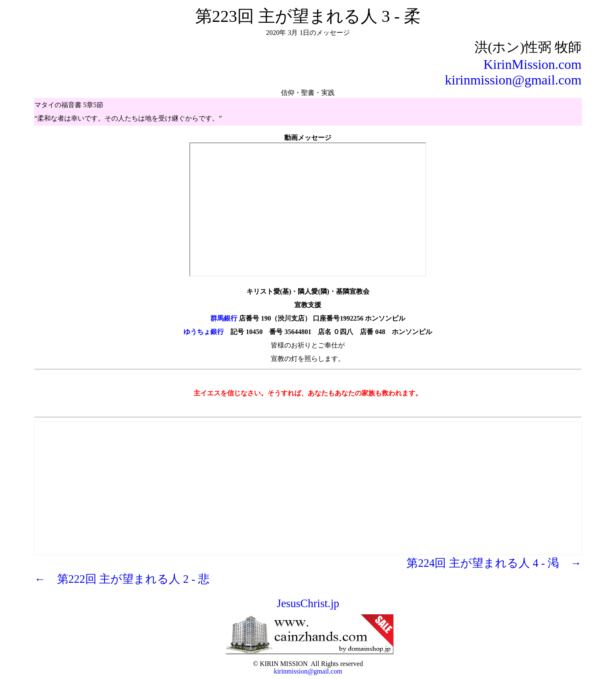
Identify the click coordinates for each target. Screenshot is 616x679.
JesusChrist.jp (308, 603)
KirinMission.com (532, 64)
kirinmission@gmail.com (513, 80)
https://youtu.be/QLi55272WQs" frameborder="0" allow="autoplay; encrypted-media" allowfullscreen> (308, 209)
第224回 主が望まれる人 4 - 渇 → (494, 563)
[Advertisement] (308, 481)
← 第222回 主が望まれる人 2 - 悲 (122, 579)
